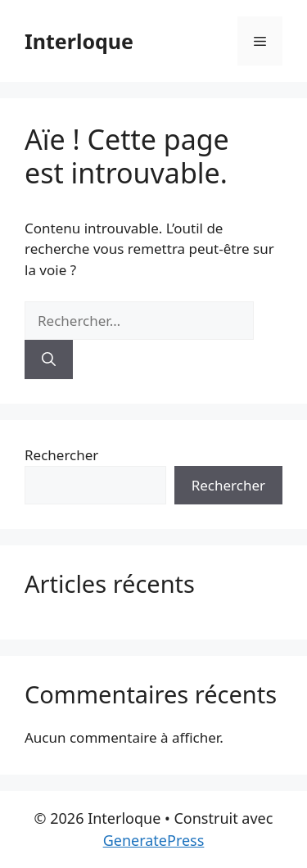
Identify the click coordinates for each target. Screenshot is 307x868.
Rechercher (61, 455)
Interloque (79, 41)
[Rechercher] (49, 359)
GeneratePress (154, 840)
